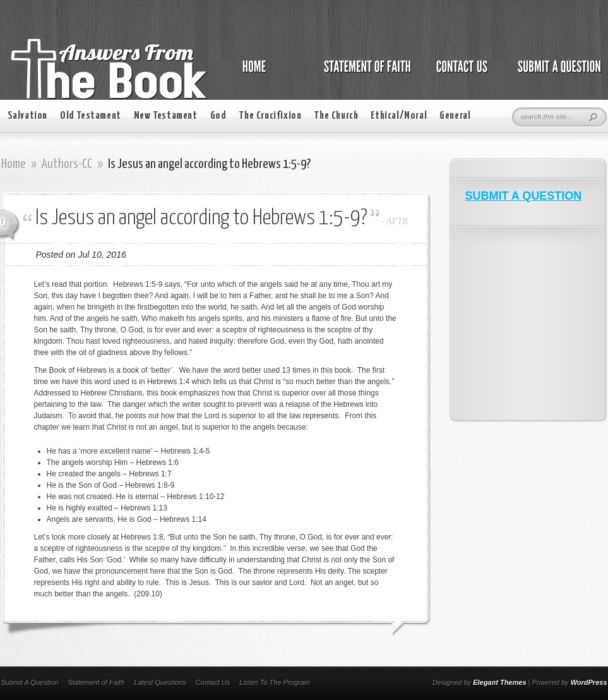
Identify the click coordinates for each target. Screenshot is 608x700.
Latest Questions (160, 682)
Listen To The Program (274, 682)
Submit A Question (30, 682)
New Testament (166, 116)
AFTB (397, 221)
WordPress (589, 682)
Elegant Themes (499, 682)
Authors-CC (67, 164)
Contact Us (213, 682)
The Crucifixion (270, 116)
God (218, 116)
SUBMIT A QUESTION (524, 196)
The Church (336, 116)
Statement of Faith (96, 682)
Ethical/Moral (399, 116)
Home (14, 164)
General (455, 116)
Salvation (27, 116)
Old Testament (91, 116)
